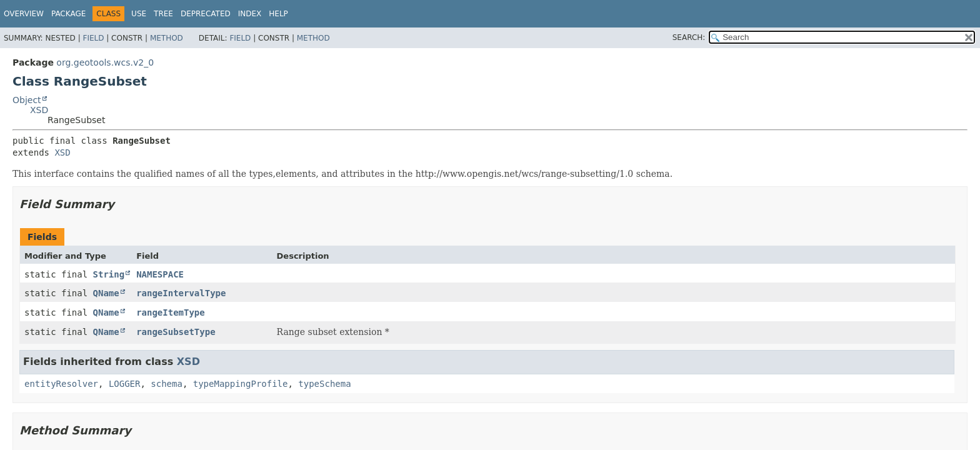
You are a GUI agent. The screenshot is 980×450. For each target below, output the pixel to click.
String (109, 274)
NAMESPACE (160, 274)
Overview (24, 14)
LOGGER (125, 384)
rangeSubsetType (176, 332)
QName (106, 293)
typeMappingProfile (241, 384)
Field (93, 38)
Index (250, 14)
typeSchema (324, 384)
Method (167, 38)
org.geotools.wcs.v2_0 (105, 62)
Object (27, 100)
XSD (39, 110)
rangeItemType (171, 312)
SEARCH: (689, 37)
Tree (163, 14)
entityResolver (61, 384)
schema (167, 384)
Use (139, 14)
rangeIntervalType (181, 293)
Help (278, 14)
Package (68, 14)
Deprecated (206, 14)
